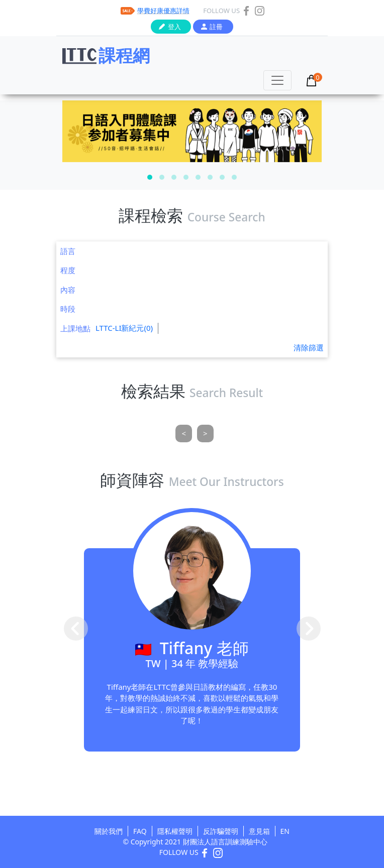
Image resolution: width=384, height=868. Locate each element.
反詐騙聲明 (221, 831)
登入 (174, 27)
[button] (150, 177)
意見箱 (259, 831)
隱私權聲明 (175, 831)
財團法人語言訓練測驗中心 (225, 842)
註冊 (216, 27)
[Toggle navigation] (277, 80)
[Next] (205, 433)
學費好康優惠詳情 (163, 11)
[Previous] (184, 433)
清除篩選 (309, 347)
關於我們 (109, 831)
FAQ (140, 831)
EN (285, 831)
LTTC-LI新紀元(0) (124, 328)
